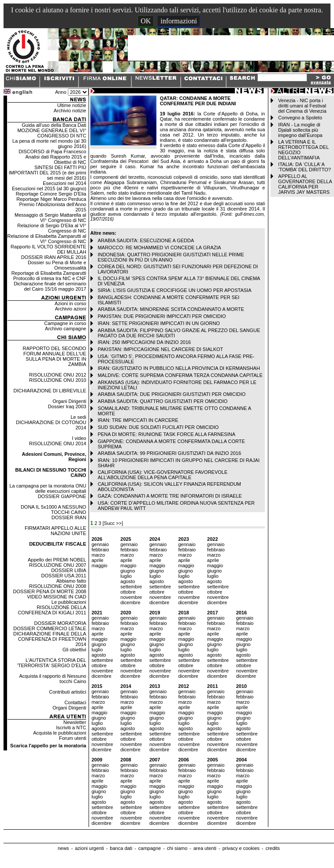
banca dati (121, 848)
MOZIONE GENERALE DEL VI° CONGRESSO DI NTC (52, 133)
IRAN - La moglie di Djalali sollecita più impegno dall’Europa (300, 130)
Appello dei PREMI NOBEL (57, 560)
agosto (128, 581)
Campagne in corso (65, 323)
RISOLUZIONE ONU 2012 (58, 375)
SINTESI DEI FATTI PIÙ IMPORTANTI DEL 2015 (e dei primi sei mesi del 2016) (48, 173)
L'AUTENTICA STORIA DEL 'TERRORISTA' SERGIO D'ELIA (52, 663)
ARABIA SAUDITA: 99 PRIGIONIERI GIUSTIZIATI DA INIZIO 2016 (169, 453)
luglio (126, 576)
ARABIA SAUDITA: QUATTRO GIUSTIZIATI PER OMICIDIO (163, 401)
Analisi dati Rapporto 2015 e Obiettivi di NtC (56, 159)
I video (79, 438)
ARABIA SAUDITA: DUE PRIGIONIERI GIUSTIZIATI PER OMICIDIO (172, 394)
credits (273, 848)
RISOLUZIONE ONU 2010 (58, 380)
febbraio (100, 550)
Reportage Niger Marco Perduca (51, 199)
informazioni (179, 21)
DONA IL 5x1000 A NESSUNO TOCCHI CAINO (54, 510)
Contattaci (75, 702)
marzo (98, 555)
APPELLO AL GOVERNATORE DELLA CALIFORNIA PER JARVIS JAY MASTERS (305, 184)
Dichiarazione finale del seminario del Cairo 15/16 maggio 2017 (50, 286)
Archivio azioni (71, 309)
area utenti (205, 848)
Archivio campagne (66, 329)
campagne (150, 848)
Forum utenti (73, 738)
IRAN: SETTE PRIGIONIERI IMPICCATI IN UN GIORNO (159, 323)
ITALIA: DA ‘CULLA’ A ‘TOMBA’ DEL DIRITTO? (304, 167)
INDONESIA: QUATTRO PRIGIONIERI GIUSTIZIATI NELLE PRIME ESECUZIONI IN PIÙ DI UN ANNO (171, 257)
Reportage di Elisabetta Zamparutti (49, 273)
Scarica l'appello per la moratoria (48, 746)
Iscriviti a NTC (71, 728)
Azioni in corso (71, 303)
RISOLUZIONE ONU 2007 (58, 565)
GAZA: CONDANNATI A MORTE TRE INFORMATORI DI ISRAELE (170, 496)
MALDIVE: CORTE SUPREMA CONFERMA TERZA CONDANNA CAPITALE (180, 375)
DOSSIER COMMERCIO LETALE (50, 628)
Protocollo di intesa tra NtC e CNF (50, 278)
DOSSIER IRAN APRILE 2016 (54, 257)
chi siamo (177, 848)
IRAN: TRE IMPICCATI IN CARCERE (138, 420)
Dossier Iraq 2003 (67, 406)
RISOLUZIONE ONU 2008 (58, 586)
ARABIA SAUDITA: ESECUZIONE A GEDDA (146, 240)
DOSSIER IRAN (69, 517)
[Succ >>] (113, 523)
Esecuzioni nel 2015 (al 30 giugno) (49, 188)
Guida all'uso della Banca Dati (54, 125)
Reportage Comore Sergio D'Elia (51, 194)
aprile (98, 560)
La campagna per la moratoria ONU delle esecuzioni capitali (48, 488)
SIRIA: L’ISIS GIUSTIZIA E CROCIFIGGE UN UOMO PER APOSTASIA (175, 290)
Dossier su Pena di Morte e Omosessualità (57, 265)
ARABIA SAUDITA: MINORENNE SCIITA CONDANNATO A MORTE (171, 309)
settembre (131, 587)
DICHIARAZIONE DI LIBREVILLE (50, 391)
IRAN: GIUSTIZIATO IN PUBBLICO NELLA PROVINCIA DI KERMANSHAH (179, 368)
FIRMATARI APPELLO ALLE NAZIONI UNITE (56, 531)
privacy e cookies (241, 848)
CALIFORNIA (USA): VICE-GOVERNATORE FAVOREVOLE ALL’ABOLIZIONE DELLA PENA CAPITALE (163, 475)
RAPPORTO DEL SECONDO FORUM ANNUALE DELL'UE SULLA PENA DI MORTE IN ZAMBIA (55, 356)
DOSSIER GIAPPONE (62, 496)
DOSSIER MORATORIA (60, 623)
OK (146, 21)
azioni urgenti (89, 848)
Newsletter (75, 722)
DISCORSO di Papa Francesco (52, 151)
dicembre (130, 602)
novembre (131, 597)
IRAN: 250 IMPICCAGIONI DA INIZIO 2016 (145, 342)
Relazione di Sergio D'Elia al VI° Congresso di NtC (52, 228)
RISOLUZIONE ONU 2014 (58, 443)
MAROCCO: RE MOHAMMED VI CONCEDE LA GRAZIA (160, 247)
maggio (100, 565)
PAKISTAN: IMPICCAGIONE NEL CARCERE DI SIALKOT (161, 349)
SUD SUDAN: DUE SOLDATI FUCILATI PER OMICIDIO (158, 427)
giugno (128, 571)
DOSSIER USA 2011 (64, 576)
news (63, 848)
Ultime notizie (72, 105)
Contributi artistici (67, 692)
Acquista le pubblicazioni (59, 733)
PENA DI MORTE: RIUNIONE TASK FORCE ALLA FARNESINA (167, 434)
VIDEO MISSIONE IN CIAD (56, 597)
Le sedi (78, 417)
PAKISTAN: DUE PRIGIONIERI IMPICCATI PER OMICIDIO (162, 316)
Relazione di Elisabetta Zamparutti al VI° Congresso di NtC (47, 239)
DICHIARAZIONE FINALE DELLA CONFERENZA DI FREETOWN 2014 (50, 639)
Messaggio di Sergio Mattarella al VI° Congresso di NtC (50, 218)
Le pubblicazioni (69, 602)
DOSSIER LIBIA (69, 570)
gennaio (100, 544)
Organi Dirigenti (69, 401)
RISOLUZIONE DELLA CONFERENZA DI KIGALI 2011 (52, 610)
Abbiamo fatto (71, 581)
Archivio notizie (70, 111)
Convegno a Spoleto (300, 118)
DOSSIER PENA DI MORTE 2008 (50, 591)
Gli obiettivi (74, 650)
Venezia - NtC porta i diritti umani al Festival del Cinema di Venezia (302, 106)
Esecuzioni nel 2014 (64, 183)
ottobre (128, 592)
